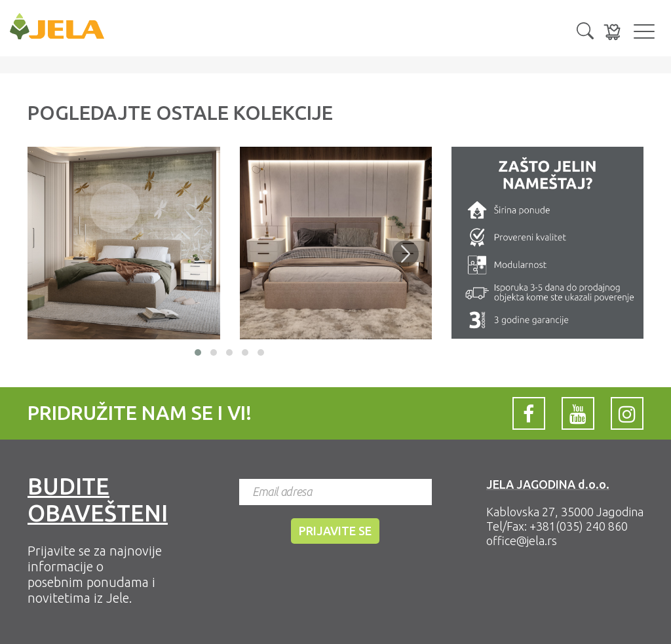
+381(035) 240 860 (579, 526)
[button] (585, 29)
